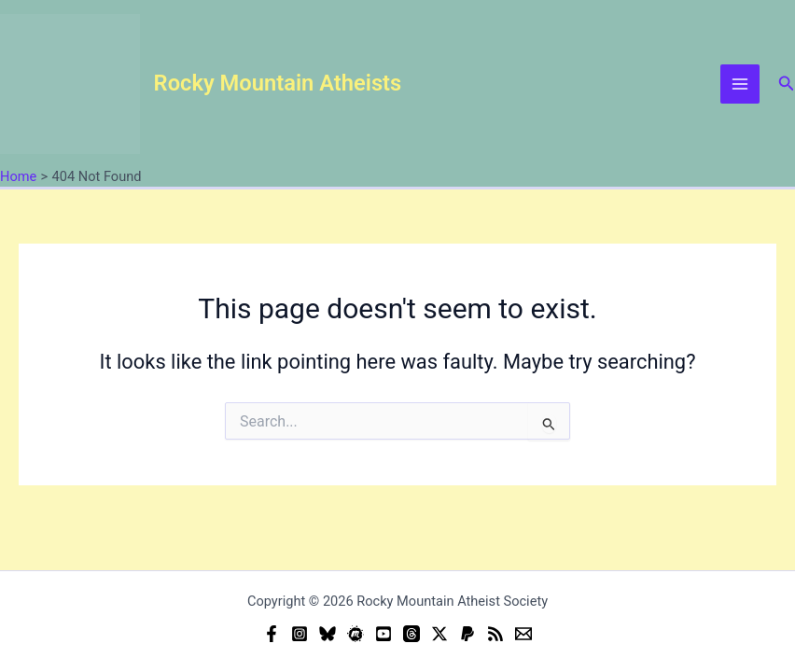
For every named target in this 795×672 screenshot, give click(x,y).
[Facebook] (272, 634)
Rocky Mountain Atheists (278, 83)
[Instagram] (300, 634)
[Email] (523, 634)
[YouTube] (384, 634)
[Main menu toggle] (740, 84)
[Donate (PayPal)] (467, 634)
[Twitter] (439, 634)
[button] (787, 84)
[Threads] (411, 634)
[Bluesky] (328, 634)
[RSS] (495, 634)
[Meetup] (356, 634)
